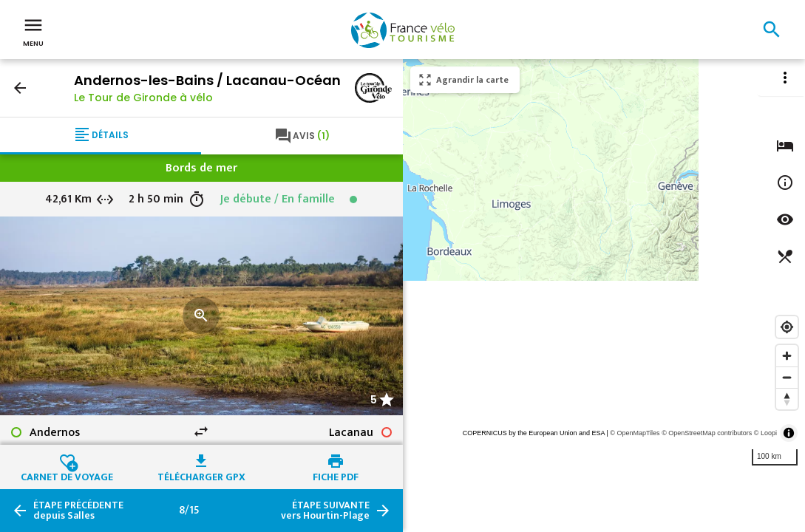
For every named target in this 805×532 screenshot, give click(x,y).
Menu (33, 31)
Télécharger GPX (201, 475)
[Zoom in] (787, 356)
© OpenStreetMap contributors (707, 433)
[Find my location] (787, 327)
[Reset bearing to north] (787, 399)
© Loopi (765, 433)
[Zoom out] (787, 377)
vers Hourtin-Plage (325, 511)
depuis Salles (78, 511)
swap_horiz (201, 432)
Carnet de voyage (67, 475)
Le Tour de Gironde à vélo (143, 98)
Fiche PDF (336, 475)
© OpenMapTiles (635, 433)
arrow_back (20, 88)
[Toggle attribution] (789, 433)
